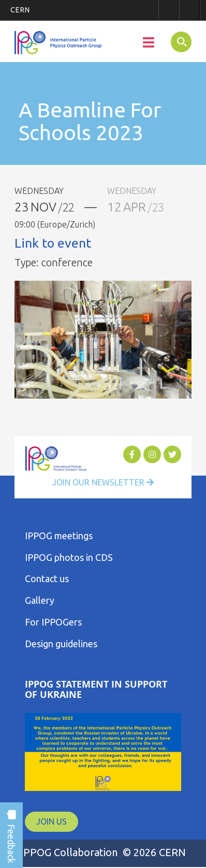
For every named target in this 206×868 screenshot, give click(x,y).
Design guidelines (61, 644)
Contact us (47, 578)
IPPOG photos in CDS (69, 557)
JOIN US (51, 821)
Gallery (40, 600)
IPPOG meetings (59, 536)
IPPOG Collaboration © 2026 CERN (103, 852)
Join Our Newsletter (103, 482)
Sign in (169, 10)
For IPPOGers (53, 622)
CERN (20, 10)
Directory (189, 10)
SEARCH (178, 41)
